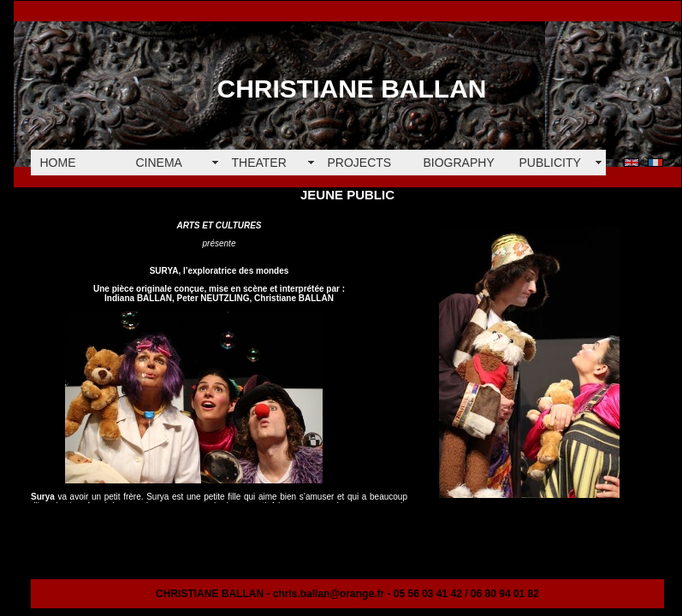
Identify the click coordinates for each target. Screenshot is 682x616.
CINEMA (159, 163)
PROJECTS (360, 163)
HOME (58, 163)
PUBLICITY (550, 163)
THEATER (259, 163)
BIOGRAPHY (459, 163)
